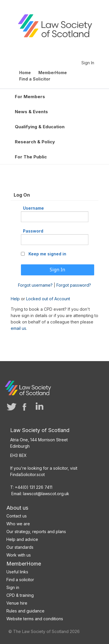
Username (33, 208)
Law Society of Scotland (55, 28)
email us (18, 328)
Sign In (88, 63)
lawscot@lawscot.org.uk (46, 494)
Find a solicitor (20, 580)
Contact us (17, 516)
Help (15, 299)
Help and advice (22, 539)
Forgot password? (74, 285)
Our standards (20, 547)
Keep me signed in (47, 254)
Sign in (13, 587)
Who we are (18, 524)
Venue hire (17, 603)
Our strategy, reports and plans (36, 532)
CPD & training (20, 595)
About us (17, 508)
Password (33, 231)
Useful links (17, 572)
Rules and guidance (25, 611)
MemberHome (24, 564)
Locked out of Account (48, 299)
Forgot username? (35, 285)
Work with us (19, 555)
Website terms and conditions (35, 619)
